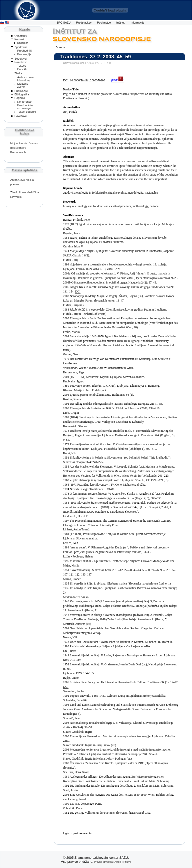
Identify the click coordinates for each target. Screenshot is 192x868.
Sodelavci (21, 59)
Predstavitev (84, 23)
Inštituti (121, 23)
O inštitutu (21, 36)
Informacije (138, 23)
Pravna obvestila (103, 862)
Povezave (21, 116)
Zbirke (18, 73)
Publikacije (21, 91)
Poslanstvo (104, 23)
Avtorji (118, 862)
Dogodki (20, 98)
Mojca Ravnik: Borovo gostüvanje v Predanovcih (24, 148)
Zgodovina (21, 47)
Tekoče (22, 66)
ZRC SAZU (63, 23)
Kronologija (24, 54)
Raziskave (21, 62)
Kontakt (19, 39)
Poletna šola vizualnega (25, 107)
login (66, 833)
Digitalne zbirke (23, 85)
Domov (60, 47)
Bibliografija (22, 94)
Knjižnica (23, 43)
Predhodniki (25, 51)
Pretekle (22, 69)
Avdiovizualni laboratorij (25, 79)
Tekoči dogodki (26, 112)
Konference (24, 102)
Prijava (127, 862)
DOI (78, 292)
